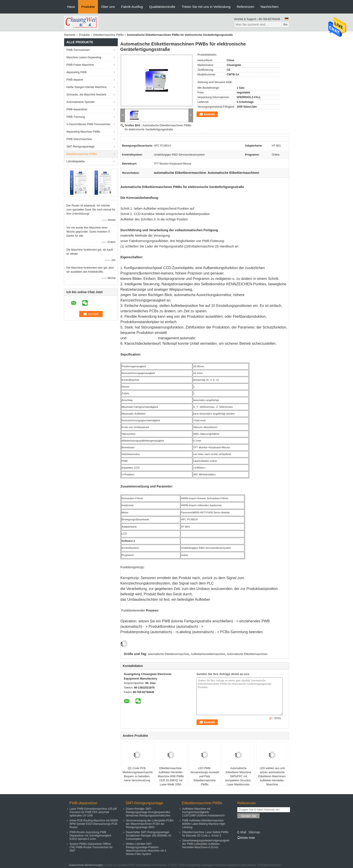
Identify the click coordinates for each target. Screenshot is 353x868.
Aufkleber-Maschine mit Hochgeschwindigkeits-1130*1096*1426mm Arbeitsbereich (203, 812)
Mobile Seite (246, 838)
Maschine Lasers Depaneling (84, 57)
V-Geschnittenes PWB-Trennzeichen (88, 124)
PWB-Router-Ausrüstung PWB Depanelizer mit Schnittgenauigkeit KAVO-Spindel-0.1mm (90, 836)
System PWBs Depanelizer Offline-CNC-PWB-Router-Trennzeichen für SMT (91, 847)
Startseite (70, 35)
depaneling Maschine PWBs (83, 132)
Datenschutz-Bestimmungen (86, 865)
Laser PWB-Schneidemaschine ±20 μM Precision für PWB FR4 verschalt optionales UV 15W (93, 812)
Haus (71, 7)
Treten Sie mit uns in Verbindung (206, 7)
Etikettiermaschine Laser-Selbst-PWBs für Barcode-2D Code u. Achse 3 (205, 834)
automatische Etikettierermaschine (169, 654)
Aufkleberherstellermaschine (208, 654)
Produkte (88, 7)
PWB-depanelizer (77, 109)
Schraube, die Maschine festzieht (86, 95)
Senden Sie (248, 816)
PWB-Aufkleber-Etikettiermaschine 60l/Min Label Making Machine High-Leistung (204, 824)
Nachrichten (269, 7)
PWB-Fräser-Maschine (80, 65)
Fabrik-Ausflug (132, 7)
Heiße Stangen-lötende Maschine (86, 87)
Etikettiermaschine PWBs (109, 35)
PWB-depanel (75, 80)
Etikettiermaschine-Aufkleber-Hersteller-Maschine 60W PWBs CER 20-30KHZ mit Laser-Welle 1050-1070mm (171, 778)
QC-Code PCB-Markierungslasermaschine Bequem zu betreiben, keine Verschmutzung (138, 774)
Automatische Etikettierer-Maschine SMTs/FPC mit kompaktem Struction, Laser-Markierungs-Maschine (238, 778)
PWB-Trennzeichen (78, 50)
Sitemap (254, 832)
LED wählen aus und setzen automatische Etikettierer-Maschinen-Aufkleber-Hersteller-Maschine (272, 776)
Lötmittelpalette (76, 161)
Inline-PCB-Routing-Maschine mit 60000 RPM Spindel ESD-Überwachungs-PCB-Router (94, 824)
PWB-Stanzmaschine (79, 139)
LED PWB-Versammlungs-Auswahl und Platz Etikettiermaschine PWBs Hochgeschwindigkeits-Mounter (205, 780)
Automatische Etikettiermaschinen (247, 654)
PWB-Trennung (76, 117)
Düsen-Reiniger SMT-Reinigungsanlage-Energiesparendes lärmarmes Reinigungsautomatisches (148, 812)
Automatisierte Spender (80, 102)
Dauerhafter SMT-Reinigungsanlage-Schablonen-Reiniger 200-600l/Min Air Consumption (149, 836)
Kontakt (209, 114)
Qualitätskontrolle (162, 7)
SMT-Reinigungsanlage (80, 147)
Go (285, 24)
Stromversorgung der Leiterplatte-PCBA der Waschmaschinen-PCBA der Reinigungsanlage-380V (150, 824)
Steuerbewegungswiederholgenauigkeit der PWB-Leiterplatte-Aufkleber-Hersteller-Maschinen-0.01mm (206, 844)
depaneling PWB (76, 72)
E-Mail (242, 832)
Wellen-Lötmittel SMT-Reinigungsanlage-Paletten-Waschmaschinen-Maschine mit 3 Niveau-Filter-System (146, 849)
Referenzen (246, 7)
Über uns (108, 7)
